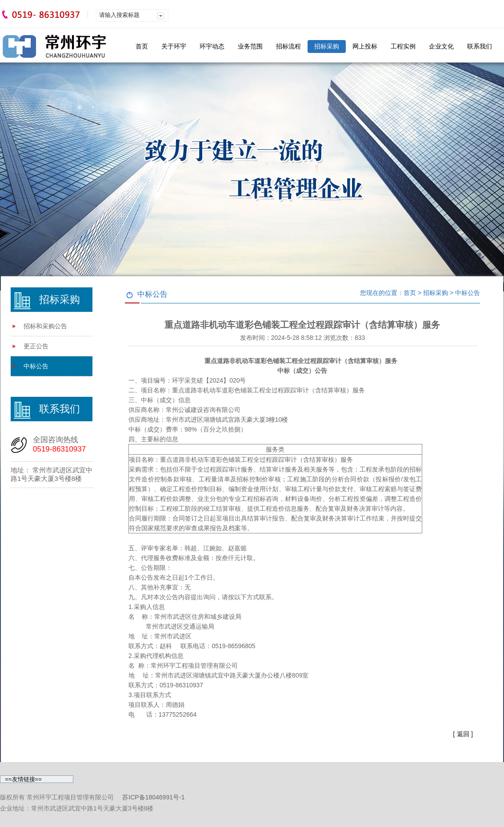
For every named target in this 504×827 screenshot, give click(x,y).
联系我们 (480, 46)
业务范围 (250, 46)
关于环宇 (174, 46)
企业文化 (441, 46)
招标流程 (288, 46)
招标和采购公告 (45, 326)
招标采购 (327, 46)
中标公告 (36, 366)
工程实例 (403, 46)
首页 (142, 46)
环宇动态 (212, 46)
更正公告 (36, 346)
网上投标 (365, 46)
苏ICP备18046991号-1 (153, 797)
